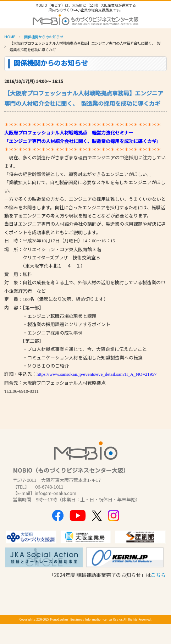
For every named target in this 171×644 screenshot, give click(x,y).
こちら (158, 575)
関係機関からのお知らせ (44, 37)
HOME (10, 37)
